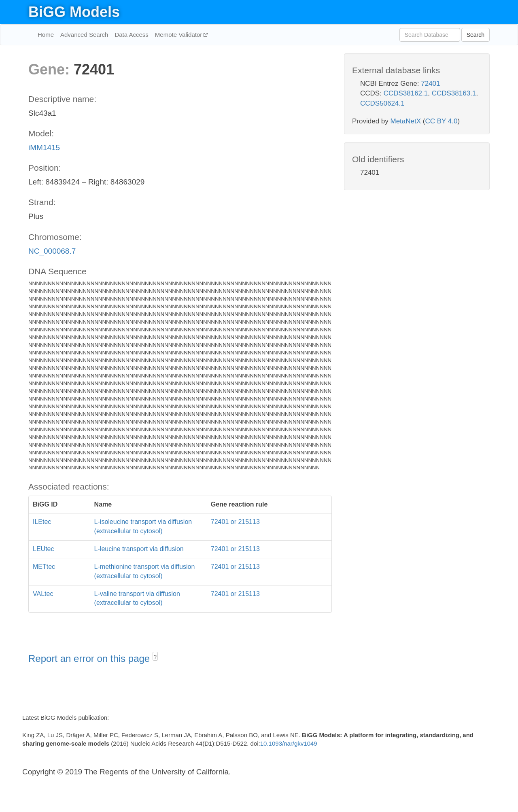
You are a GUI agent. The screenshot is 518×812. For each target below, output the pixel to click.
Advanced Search (84, 35)
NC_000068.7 (52, 251)
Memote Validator (179, 35)
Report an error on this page (90, 658)
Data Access (131, 35)
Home (46, 35)
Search (476, 35)
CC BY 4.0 (441, 121)
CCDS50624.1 (382, 103)
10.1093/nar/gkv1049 (289, 743)
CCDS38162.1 (406, 93)
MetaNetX (406, 121)
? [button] (155, 657)
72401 (430, 84)
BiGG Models (74, 12)
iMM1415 (44, 147)
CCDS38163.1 (454, 93)
